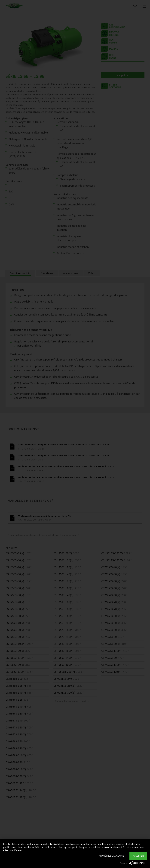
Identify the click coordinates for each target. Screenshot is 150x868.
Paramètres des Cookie (111, 856)
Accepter (138, 856)
